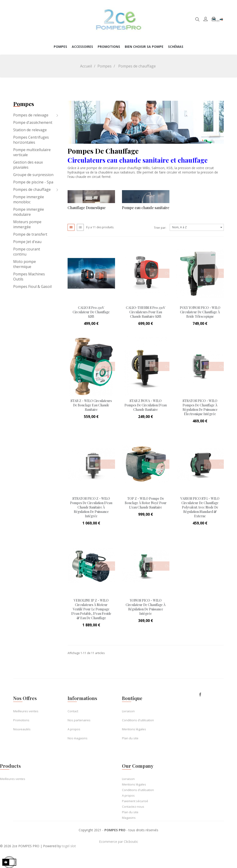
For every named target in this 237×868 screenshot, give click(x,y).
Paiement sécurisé (135, 801)
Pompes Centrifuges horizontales (31, 140)
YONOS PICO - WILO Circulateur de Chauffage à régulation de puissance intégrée (146, 607)
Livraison (128, 711)
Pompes (24, 104)
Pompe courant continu (27, 252)
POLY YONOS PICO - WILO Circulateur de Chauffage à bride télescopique (200, 312)
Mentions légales (134, 729)
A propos (74, 729)
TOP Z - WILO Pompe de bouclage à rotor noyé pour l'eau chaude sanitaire (146, 503)
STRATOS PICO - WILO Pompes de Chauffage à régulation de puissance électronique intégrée (200, 407)
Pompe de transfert (30, 234)
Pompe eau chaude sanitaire (146, 208)
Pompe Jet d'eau (27, 242)
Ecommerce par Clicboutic (119, 842)
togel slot (69, 846)
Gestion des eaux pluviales (28, 165)
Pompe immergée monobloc (29, 199)
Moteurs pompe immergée (27, 224)
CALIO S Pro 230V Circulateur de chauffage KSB (91, 312)
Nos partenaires (79, 720)
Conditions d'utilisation (138, 720)
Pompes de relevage (31, 115)
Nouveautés (22, 729)
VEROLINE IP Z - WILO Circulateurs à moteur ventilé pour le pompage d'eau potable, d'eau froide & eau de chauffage (91, 609)
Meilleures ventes (26, 711)
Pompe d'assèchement (33, 122)
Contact (73, 711)
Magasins (129, 818)
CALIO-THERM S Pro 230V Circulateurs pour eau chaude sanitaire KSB (146, 312)
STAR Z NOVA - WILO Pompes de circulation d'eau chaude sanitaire (146, 405)
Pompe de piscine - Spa (33, 182)
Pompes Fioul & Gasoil (32, 286)
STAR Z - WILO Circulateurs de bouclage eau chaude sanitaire (91, 405)
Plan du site (130, 738)
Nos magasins (78, 738)
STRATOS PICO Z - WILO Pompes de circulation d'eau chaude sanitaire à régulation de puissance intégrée (91, 507)
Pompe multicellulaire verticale (32, 152)
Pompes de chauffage (32, 189)
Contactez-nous (133, 807)
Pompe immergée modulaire (29, 212)
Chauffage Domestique (87, 208)
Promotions (21, 720)
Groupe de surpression (33, 175)
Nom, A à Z (198, 227)
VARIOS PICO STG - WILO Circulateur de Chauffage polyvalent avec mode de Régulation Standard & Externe (200, 507)
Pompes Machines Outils (29, 277)
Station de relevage (30, 130)
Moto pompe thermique (25, 264)
